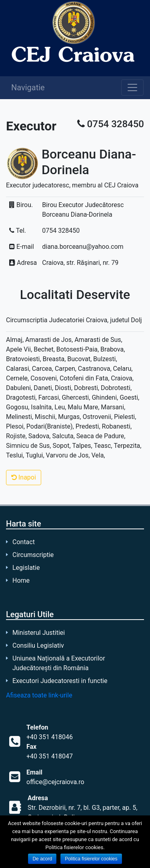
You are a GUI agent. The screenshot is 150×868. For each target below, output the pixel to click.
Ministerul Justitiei (39, 633)
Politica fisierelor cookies (91, 859)
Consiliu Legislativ (38, 645)
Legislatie (26, 568)
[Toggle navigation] (132, 87)
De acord (42, 859)
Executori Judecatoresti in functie (60, 681)
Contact (24, 542)
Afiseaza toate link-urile (39, 695)
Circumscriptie (33, 555)
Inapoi (24, 477)
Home (21, 580)
